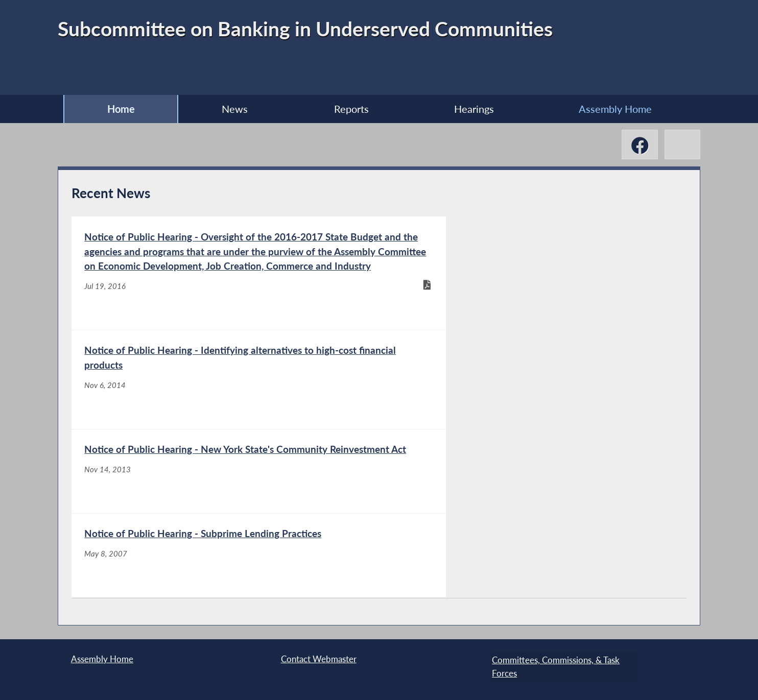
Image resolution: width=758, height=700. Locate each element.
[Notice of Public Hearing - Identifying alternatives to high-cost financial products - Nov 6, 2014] (532, 320)
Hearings (476, 109)
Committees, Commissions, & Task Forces (555, 666)
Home (116, 109)
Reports (351, 109)
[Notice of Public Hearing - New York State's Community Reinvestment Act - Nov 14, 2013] (225, 510)
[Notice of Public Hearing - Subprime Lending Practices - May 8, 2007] (532, 510)
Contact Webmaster (319, 659)
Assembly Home (620, 109)
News (232, 109)
